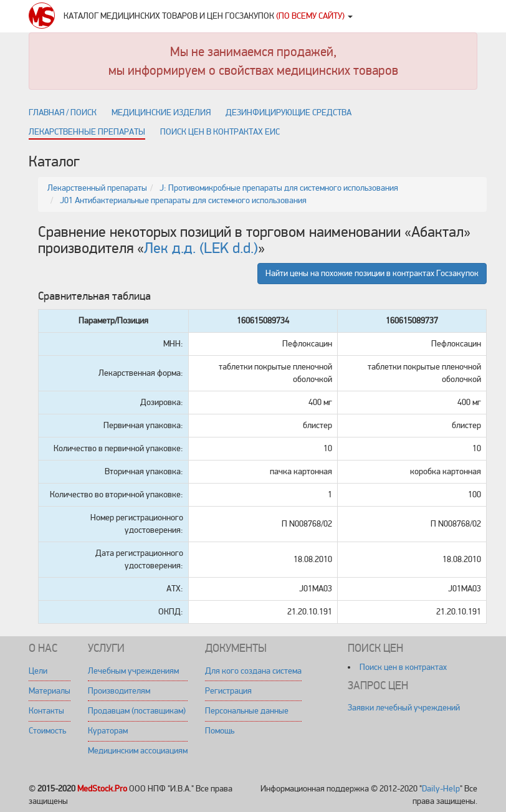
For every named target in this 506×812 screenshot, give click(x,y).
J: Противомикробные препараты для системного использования (279, 188)
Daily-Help (441, 789)
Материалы (50, 691)
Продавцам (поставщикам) (137, 711)
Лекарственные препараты (87, 132)
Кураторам (108, 731)
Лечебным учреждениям (133, 671)
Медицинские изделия (161, 112)
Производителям (119, 691)
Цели (38, 671)
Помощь (220, 731)
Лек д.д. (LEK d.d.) (201, 248)
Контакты (46, 711)
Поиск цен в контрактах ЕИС (220, 132)
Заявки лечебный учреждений (404, 708)
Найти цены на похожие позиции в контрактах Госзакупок (372, 273)
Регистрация (228, 691)
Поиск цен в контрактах (403, 667)
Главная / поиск (63, 112)
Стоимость (47, 731)
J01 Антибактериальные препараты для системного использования (183, 200)
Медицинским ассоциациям (138, 751)
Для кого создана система (253, 671)
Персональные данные (247, 711)
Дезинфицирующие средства (289, 112)
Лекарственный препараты (97, 188)
